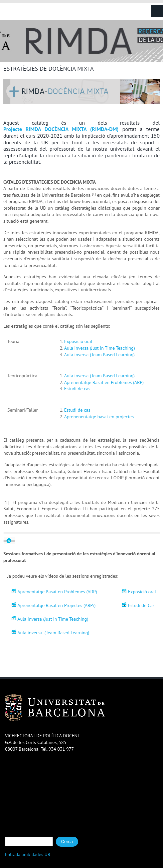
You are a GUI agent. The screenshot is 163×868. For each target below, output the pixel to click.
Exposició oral (78, 341)
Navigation (157, 11)
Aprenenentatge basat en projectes (100, 417)
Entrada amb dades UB (28, 854)
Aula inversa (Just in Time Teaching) (100, 348)
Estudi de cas (78, 389)
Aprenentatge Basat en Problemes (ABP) (104, 382)
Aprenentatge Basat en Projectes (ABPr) (56, 606)
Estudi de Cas (141, 606)
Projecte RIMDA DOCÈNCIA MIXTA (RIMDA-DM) (61, 129)
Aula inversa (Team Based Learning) (99, 355)
